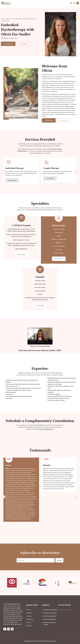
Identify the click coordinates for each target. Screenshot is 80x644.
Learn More (24, 44)
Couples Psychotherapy (50, 613)
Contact (29, 626)
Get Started (21, 255)
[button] (76, 172)
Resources (30, 619)
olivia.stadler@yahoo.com (47, 429)
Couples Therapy (51, 168)
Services (30, 616)
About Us (30, 613)
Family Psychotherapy (50, 616)
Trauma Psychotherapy (50, 619)
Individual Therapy (15, 168)
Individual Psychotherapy (50, 610)
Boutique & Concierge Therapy (49, 623)
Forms (29, 623)
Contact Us (64, 120)
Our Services (8, 44)
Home (29, 610)
